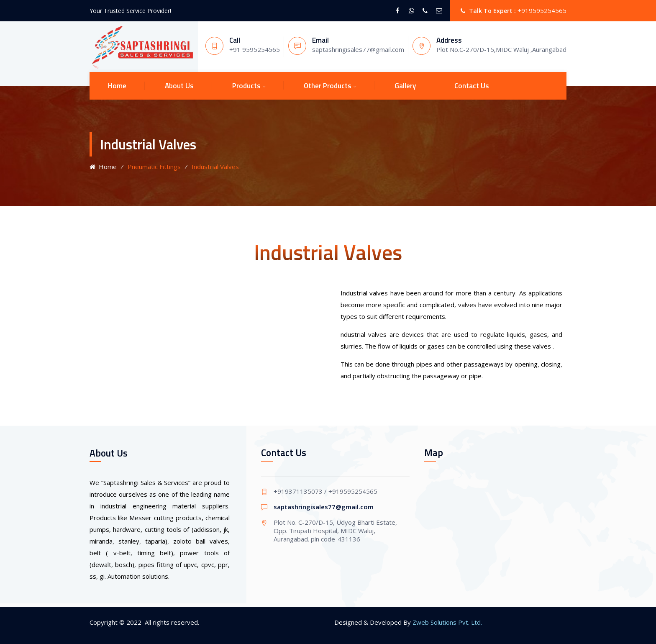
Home (117, 86)
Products (246, 86)
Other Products (328, 86)
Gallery (405, 86)
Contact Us (472, 86)
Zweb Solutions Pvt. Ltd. (447, 622)
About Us (179, 86)
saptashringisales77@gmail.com (324, 507)
